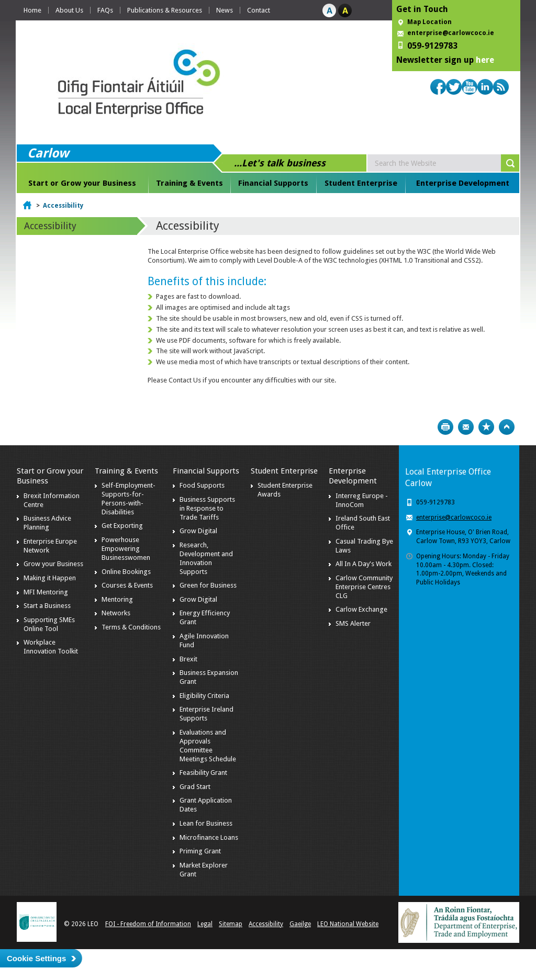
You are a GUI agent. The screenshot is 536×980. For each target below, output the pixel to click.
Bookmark (486, 427)
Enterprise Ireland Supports (206, 714)
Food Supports (202, 485)
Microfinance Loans (209, 837)
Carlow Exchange (361, 609)
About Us (69, 10)
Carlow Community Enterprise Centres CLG (364, 587)
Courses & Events (127, 585)
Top (507, 427)
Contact (259, 10)
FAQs (105, 10)
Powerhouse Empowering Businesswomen (126, 549)
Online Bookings (126, 572)
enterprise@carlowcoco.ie (451, 33)
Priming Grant (200, 851)
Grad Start (195, 787)
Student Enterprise (361, 183)
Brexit (188, 659)
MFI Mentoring (46, 592)
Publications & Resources (165, 10)
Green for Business (208, 585)
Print (445, 427)
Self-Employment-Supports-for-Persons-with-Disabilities (129, 499)
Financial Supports (273, 183)
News (225, 10)
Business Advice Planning (47, 523)
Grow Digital (198, 531)
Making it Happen (50, 578)
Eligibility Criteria (204, 696)
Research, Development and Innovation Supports (206, 558)
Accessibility (63, 206)
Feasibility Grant (203, 773)
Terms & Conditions (131, 627)
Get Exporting (122, 526)
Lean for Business (206, 823)
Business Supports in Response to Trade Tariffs (207, 508)
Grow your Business (53, 564)
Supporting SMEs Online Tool (49, 624)
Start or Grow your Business (82, 183)
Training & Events (189, 183)
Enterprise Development (463, 183)
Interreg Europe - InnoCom (362, 500)
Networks (116, 613)
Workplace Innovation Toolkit (51, 647)
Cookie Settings (36, 958)
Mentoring (117, 599)
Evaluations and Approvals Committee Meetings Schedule (208, 746)
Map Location (429, 22)
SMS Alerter (353, 623)
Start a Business (47, 606)
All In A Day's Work (364, 564)
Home (32, 10)
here (485, 60)
